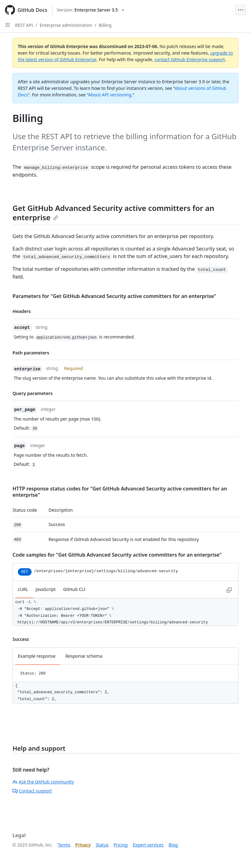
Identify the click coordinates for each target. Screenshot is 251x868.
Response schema (84, 656)
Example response (37, 656)
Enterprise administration (66, 25)
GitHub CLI (74, 589)
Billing (105, 25)
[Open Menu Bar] (241, 10)
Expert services (148, 845)
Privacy (83, 845)
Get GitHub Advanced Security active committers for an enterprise (113, 213)
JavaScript (46, 589)
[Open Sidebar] (8, 25)
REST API (24, 25)
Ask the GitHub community (43, 782)
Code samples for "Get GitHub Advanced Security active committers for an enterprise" (117, 555)
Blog (173, 845)
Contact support (32, 791)
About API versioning (110, 95)
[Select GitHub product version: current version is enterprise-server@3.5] (90, 10)
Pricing (120, 845)
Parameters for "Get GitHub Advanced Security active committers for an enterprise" (114, 296)
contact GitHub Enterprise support (190, 59)
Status (102, 845)
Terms (64, 845)
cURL (23, 589)
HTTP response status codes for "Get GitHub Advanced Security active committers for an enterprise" (120, 492)
